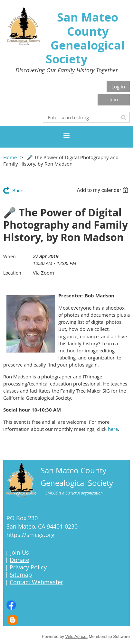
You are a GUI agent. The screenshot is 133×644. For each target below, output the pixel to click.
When (9, 256)
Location (12, 273)
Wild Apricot (76, 636)
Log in (118, 86)
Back (18, 190)
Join (114, 99)
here (113, 429)
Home (10, 157)
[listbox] (103, 190)
